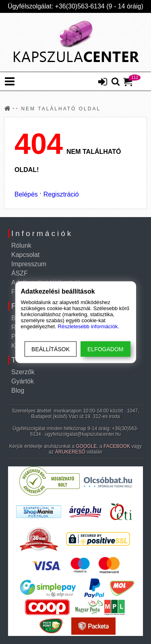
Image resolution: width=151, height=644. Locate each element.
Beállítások (51, 349)
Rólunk (21, 245)
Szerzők (23, 372)
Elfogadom (105, 349)
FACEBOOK (117, 446)
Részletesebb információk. (88, 326)
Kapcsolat (25, 255)
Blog (18, 390)
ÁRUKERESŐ (70, 452)
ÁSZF (20, 273)
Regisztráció (61, 194)
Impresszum (29, 264)
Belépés (26, 194)
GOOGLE (87, 446)
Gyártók (23, 381)
